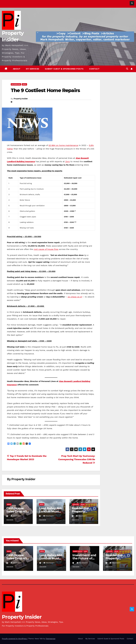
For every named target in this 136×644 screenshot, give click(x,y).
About (17, 69)
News (24, 84)
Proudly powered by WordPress (15, 639)
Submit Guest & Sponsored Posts (64, 69)
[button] (127, 69)
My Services (33, 69)
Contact (94, 69)
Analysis (76, 504)
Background (16, 84)
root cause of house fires (46, 249)
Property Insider (21, 99)
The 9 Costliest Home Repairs (45, 90)
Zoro (68, 161)
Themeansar (50, 639)
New (86, 551)
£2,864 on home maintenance (63, 145)
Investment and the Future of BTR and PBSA (84, 558)
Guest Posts (78, 551)
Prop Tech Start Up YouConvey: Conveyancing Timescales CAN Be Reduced (77, 459)
